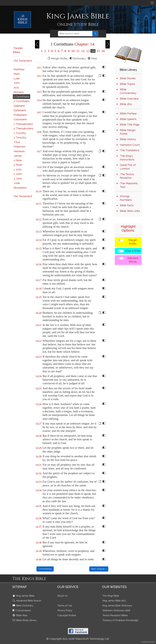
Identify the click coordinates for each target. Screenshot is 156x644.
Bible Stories (128, 78)
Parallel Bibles (18, 50)
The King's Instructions (127, 158)
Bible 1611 (126, 104)
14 (93, 51)
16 (103, 51)
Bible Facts (127, 205)
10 (73, 51)
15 (98, 51)
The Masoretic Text (129, 185)
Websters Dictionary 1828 (116, 610)
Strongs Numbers (126, 198)
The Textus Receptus (127, 176)
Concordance (22, 610)
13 (88, 51)
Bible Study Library (25, 620)
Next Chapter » (99, 569)
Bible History (128, 139)
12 (83, 51)
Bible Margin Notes (128, 132)
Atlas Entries (133, 251)
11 (78, 51)
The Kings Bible (111, 596)
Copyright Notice (67, 615)
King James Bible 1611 (114, 601)
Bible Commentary (128, 91)
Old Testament (23, 61)
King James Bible (24, 596)
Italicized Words (133, 260)
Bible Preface (128, 113)
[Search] (75, 34)
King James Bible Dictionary (117, 606)
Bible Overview (129, 99)
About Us (62, 596)
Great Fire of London (128, 167)
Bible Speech (128, 119)
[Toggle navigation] (152, 3)
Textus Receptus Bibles (115, 615)
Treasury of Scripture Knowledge (120, 620)
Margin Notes (133, 242)
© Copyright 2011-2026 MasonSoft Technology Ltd (78, 639)
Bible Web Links (130, 211)
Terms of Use (65, 606)
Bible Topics (128, 84)
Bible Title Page (130, 124)
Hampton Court (130, 145)
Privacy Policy (65, 610)
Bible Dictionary (23, 606)
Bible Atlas (20, 615)
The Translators (130, 150)
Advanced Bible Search (27, 601)
